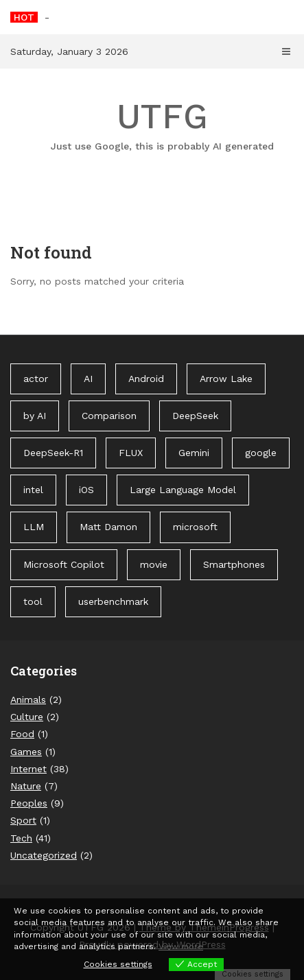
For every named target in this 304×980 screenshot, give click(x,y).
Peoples (29, 803)
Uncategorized (44, 855)
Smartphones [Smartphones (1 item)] (234, 564)
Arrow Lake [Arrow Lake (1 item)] (226, 379)
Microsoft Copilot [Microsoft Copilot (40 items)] (64, 564)
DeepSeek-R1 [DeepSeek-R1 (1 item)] (53, 453)
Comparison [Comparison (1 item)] (109, 416)
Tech (21, 838)
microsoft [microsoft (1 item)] (195, 527)
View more (181, 946)
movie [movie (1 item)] (154, 564)
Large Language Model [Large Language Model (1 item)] (183, 490)
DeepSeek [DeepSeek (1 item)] (195, 416)
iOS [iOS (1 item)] (86, 490)
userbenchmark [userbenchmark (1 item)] (113, 601)
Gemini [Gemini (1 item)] (194, 453)
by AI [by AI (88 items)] (35, 416)
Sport (23, 820)
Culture (27, 717)
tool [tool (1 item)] (33, 601)
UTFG (162, 125)
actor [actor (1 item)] (36, 379)
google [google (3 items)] (261, 453)
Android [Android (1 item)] (146, 379)
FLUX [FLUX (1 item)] (131, 453)
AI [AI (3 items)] (88, 379)
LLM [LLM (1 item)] (34, 527)
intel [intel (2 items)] (33, 490)
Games (26, 752)
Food (22, 734)
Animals (28, 700)
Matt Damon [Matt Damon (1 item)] (108, 527)
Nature (26, 786)
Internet (28, 769)
